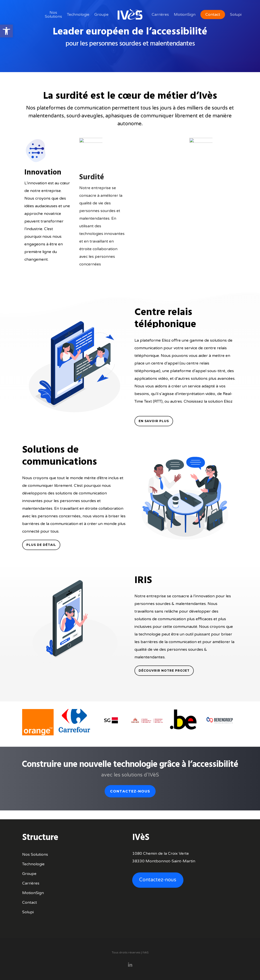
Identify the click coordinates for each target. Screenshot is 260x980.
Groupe (29, 874)
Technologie (33, 864)
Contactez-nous (158, 880)
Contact (30, 902)
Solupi (28, 912)
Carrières (31, 883)
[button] (6, 31)
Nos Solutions (35, 854)
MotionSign (33, 893)
